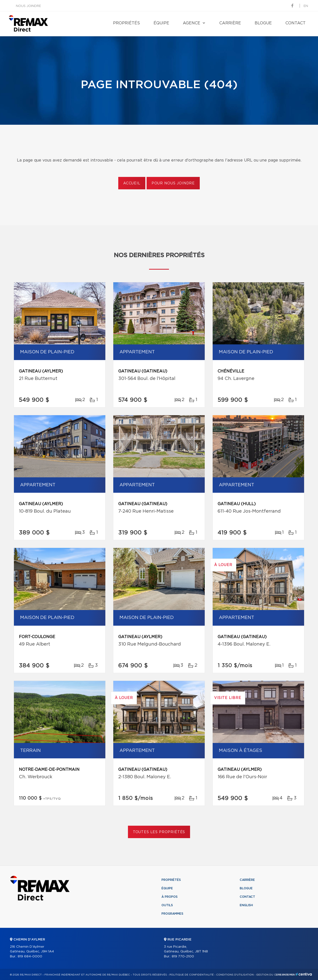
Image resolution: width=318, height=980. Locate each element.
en (306, 6)
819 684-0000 (30, 957)
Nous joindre (28, 6)
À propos (170, 897)
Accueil (132, 183)
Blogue (263, 23)
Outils (167, 905)
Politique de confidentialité (192, 975)
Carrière (230, 23)
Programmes (172, 914)
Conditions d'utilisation (235, 975)
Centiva (304, 974)
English (246, 905)
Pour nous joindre (173, 183)
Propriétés (126, 23)
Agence (192, 23)
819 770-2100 (183, 957)
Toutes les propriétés (159, 832)
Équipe (161, 23)
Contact (296, 23)
